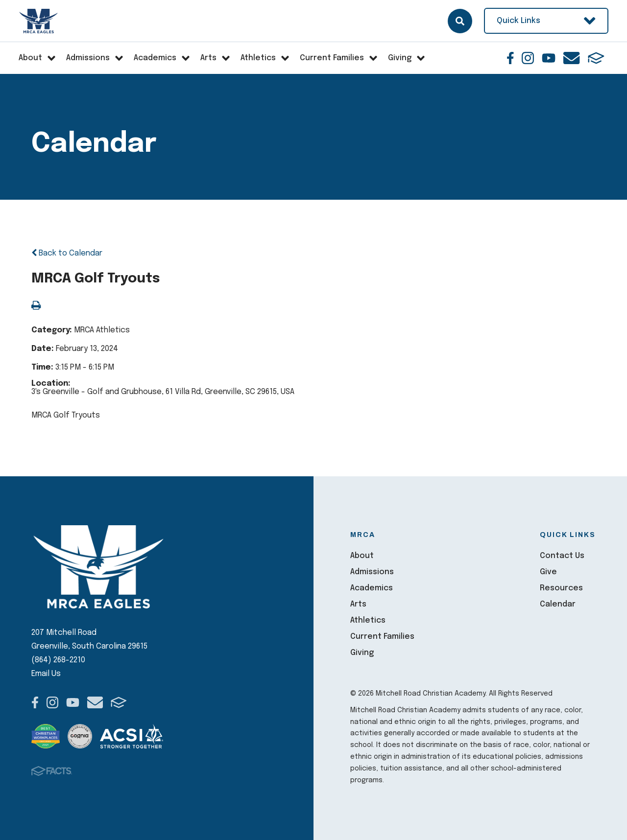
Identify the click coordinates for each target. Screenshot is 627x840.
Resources (561, 588)
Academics (372, 588)
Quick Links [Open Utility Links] (546, 21)
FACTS (596, 58)
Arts (358, 604)
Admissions (372, 572)
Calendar (558, 604)
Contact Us (562, 556)
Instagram (528, 58)
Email (571, 58)
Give (548, 572)
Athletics (368, 620)
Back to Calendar (67, 253)
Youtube (549, 58)
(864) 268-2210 (58, 660)
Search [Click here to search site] (460, 21)
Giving (362, 653)
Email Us (46, 674)
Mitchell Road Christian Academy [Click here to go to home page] (39, 21)
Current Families (382, 637)
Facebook (510, 58)
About (362, 556)
